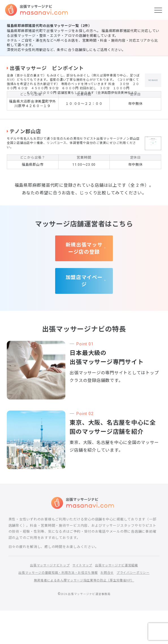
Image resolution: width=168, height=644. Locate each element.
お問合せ (109, 606)
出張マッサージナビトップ (47, 598)
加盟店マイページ (84, 316)
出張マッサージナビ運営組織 (119, 598)
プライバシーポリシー (137, 606)
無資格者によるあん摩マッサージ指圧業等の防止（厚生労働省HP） (84, 613)
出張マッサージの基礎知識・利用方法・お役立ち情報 (56, 606)
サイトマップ (82, 598)
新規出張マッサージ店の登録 (84, 286)
